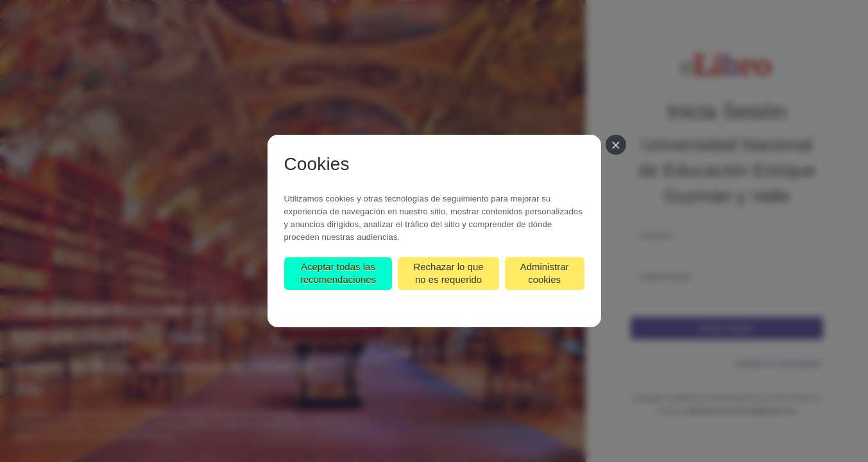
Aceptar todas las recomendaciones (338, 273)
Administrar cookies (545, 273)
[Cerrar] (616, 145)
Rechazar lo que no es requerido (448, 273)
